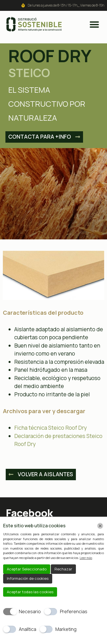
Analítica (28, 629)
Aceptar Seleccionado (27, 569)
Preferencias (74, 611)
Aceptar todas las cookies (30, 592)
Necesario (30, 611)
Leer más (86, 558)
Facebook (29, 513)
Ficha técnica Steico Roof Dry (51, 428)
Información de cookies (28, 578)
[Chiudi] (100, 526)
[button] (94, 24)
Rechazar (63, 569)
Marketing (66, 629)
